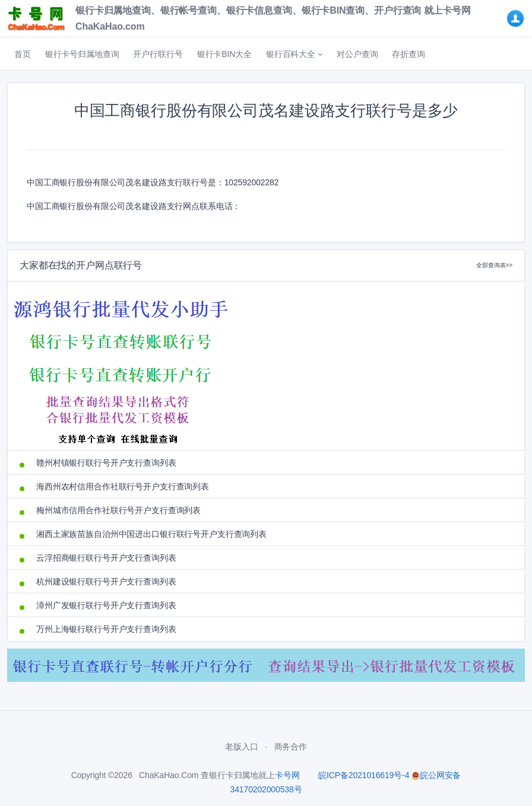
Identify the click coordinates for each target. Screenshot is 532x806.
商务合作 (291, 747)
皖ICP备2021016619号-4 (364, 775)
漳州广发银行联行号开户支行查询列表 (106, 605)
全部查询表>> (494, 265)
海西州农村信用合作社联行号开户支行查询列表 (123, 486)
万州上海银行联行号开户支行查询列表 (106, 629)
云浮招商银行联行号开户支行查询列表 (106, 558)
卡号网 (287, 775)
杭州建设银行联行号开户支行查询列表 (106, 581)
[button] (294, 54)
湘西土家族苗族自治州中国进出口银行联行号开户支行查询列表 (151, 534)
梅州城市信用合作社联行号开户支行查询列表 (118, 510)
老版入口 (241, 747)
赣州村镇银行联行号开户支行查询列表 (106, 463)
